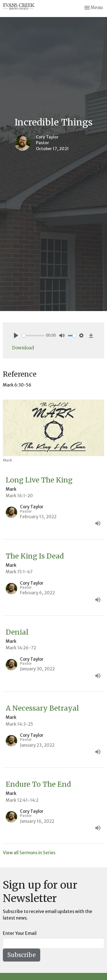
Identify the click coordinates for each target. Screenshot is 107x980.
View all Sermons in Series (29, 853)
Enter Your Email (20, 933)
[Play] (16, 335)
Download (23, 348)
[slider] (33, 336)
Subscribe (22, 955)
